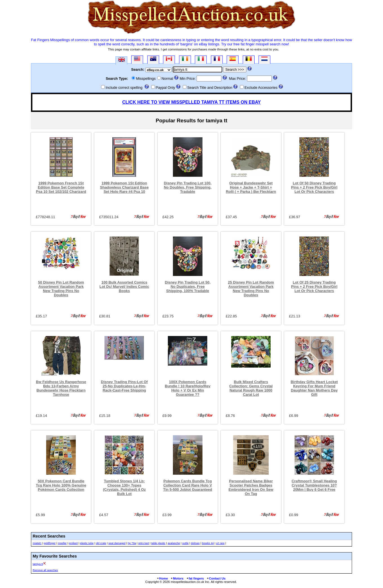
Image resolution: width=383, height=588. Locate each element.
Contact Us (216, 578)
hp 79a (132, 543)
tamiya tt (38, 564)
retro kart (144, 543)
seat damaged (117, 543)
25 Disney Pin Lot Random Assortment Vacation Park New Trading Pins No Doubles (251, 289)
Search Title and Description (210, 88)
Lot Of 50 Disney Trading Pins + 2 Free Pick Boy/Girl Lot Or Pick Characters (314, 187)
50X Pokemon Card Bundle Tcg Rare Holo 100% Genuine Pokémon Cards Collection (61, 485)
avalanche (174, 543)
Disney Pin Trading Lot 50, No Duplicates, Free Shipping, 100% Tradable (188, 287)
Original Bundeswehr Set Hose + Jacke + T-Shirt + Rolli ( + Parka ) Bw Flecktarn (251, 187)
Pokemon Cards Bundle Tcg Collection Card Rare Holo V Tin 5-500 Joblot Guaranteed (188, 485)
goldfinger (50, 543)
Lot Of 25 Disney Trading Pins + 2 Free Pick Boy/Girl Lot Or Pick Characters (314, 287)
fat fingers (195, 578)
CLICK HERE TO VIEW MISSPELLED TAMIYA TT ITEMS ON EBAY (191, 102)
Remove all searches (45, 570)
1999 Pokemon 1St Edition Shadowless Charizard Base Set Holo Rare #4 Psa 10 (124, 187)
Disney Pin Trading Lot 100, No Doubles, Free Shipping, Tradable (188, 187)
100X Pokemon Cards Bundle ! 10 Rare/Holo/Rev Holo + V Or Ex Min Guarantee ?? (188, 388)
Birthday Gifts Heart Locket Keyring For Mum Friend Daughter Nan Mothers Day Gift (314, 388)
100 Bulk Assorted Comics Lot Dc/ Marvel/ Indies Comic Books (124, 287)
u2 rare (220, 543)
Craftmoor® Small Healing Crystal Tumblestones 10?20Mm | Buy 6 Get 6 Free (314, 485)
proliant (73, 543)
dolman (195, 543)
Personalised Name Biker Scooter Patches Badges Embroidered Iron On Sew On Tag (251, 487)
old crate (101, 543)
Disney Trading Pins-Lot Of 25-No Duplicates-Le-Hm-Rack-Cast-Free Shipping (124, 386)
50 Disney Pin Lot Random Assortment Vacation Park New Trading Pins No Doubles (61, 289)
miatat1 (37, 543)
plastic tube (87, 543)
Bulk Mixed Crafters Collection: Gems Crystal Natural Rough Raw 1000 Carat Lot (251, 388)
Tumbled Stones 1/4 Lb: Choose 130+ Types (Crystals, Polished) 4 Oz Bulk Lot (124, 487)
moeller (62, 543)
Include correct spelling (124, 88)
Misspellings (146, 79)
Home (162, 578)
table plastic (158, 543)
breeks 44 (208, 543)
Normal (167, 79)
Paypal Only (165, 88)
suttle (185, 543)
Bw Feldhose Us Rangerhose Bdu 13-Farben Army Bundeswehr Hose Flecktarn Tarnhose (61, 388)
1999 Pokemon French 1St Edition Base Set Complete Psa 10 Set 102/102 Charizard (61, 187)
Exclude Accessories (261, 88)
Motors (177, 578)
